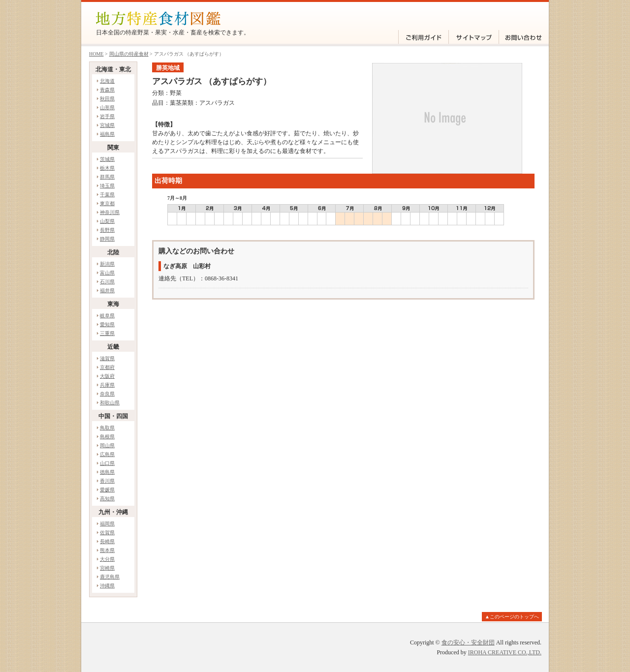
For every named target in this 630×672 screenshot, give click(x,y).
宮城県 (107, 125)
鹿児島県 (110, 577)
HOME (96, 54)
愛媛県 (107, 490)
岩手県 (107, 116)
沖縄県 (107, 586)
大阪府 (107, 376)
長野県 (107, 230)
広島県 (107, 454)
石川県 (107, 282)
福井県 (107, 290)
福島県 (107, 134)
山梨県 (107, 221)
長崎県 (107, 541)
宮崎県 (107, 568)
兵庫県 (107, 385)
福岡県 (107, 524)
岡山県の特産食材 (129, 54)
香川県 (107, 481)
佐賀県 (107, 533)
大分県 (107, 559)
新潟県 (107, 264)
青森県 (107, 90)
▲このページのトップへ (512, 617)
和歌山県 (110, 403)
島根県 (107, 437)
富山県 (107, 273)
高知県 (107, 499)
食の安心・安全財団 (468, 642)
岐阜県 (107, 316)
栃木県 (107, 168)
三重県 (107, 333)
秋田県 (107, 99)
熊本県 (107, 550)
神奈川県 (110, 212)
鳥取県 (107, 428)
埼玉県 (107, 186)
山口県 (107, 463)
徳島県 (107, 472)
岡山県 (107, 445)
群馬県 (107, 177)
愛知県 (107, 324)
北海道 (107, 81)
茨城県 (107, 159)
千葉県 (107, 195)
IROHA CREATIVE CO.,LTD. (505, 652)
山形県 (107, 107)
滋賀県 (107, 358)
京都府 (107, 367)
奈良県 (107, 394)
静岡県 (107, 239)
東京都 (107, 203)
